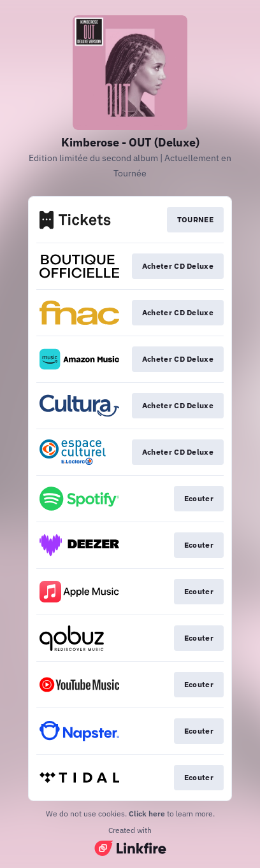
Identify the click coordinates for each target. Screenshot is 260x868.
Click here (147, 814)
